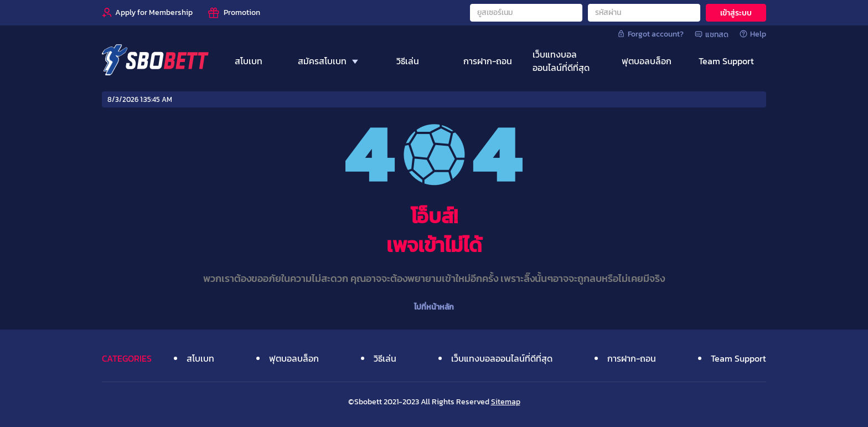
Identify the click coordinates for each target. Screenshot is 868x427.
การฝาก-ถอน (632, 358)
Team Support (738, 358)
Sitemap (506, 402)
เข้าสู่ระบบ (736, 13)
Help (753, 34)
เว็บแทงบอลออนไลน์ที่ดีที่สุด (502, 358)
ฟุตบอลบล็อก (294, 358)
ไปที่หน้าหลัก (434, 307)
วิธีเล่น (385, 358)
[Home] (155, 61)
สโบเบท (200, 358)
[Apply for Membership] (147, 13)
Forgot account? (650, 34)
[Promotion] (233, 13)
